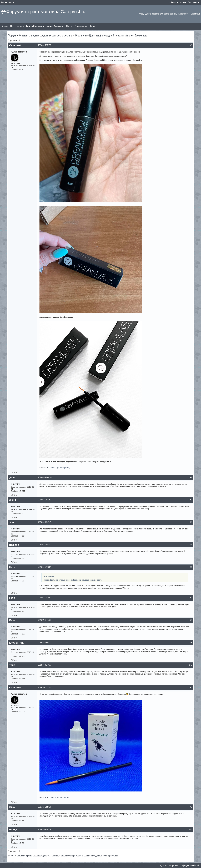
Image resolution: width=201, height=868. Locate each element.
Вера (12, 620)
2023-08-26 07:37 (45, 545)
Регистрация (81, 26)
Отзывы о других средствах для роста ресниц (46, 35)
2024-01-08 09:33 (45, 643)
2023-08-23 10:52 (45, 500)
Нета (12, 567)
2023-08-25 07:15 (45, 522)
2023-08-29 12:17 (44, 598)
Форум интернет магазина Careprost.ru (46, 12)
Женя (13, 500)
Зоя (12, 522)
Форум (5, 26)
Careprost (15, 45)
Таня (12, 665)
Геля (12, 598)
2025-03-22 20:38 (45, 829)
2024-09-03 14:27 (45, 665)
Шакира (14, 545)
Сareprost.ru (174, 865)
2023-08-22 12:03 (45, 45)
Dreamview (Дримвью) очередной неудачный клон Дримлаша (111, 35)
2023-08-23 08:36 (45, 477)
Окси (12, 807)
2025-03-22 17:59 (44, 807)
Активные (182, 2)
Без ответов (194, 2)
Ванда (13, 829)
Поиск (69, 26)
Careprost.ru (44, 468)
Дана (12, 477)
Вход (93, 26)
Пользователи (17, 26)
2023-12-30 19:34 (44, 620)
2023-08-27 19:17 (44, 567)
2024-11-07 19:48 (44, 687)
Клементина (17, 643)
